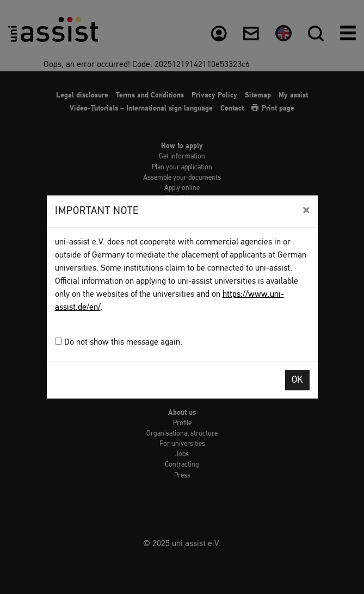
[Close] (306, 210)
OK (297, 380)
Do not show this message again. (119, 342)
